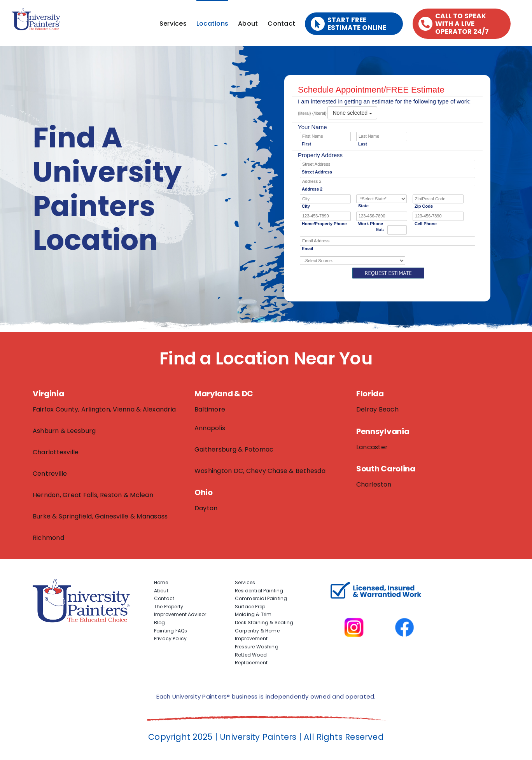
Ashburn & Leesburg (64, 431)
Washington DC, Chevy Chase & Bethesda (260, 471)
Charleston (374, 484)
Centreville (50, 474)
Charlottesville (56, 452)
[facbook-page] (404, 607)
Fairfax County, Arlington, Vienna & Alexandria (104, 409)
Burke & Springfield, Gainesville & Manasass (100, 516)
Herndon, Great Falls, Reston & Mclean (93, 495)
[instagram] (354, 607)
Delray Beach (377, 409)
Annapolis (210, 428)
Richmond (48, 538)
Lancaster (372, 447)
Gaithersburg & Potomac (234, 449)
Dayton (206, 508)
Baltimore (210, 409)
